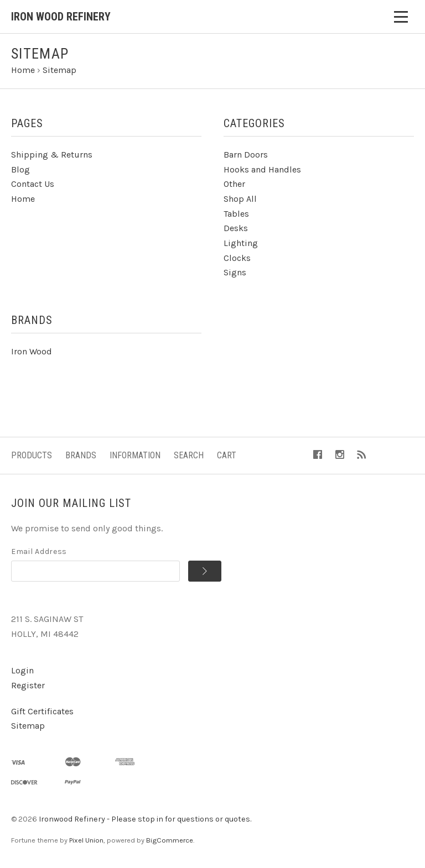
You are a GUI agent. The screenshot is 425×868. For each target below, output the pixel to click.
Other (234, 184)
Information (135, 455)
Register (28, 685)
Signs (235, 272)
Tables (236, 214)
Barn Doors (246, 155)
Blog (20, 169)
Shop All (240, 199)
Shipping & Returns (52, 155)
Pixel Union (86, 840)
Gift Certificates (42, 711)
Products (32, 455)
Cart (227, 455)
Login (22, 670)
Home (23, 199)
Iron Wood (32, 351)
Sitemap (28, 726)
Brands (81, 455)
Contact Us (33, 184)
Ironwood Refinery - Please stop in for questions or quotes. (145, 819)
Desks (236, 228)
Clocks (237, 258)
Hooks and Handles (262, 169)
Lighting (241, 243)
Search (189, 455)
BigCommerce (170, 840)
